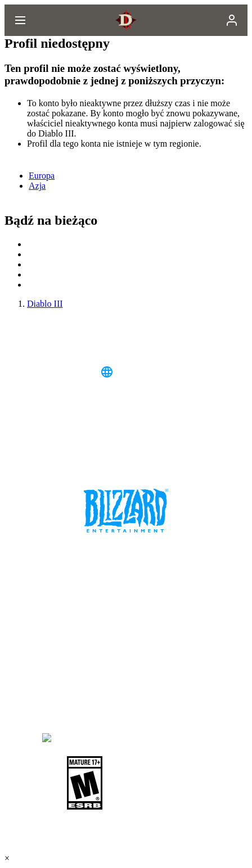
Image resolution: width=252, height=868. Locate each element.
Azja (37, 186)
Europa (42, 176)
